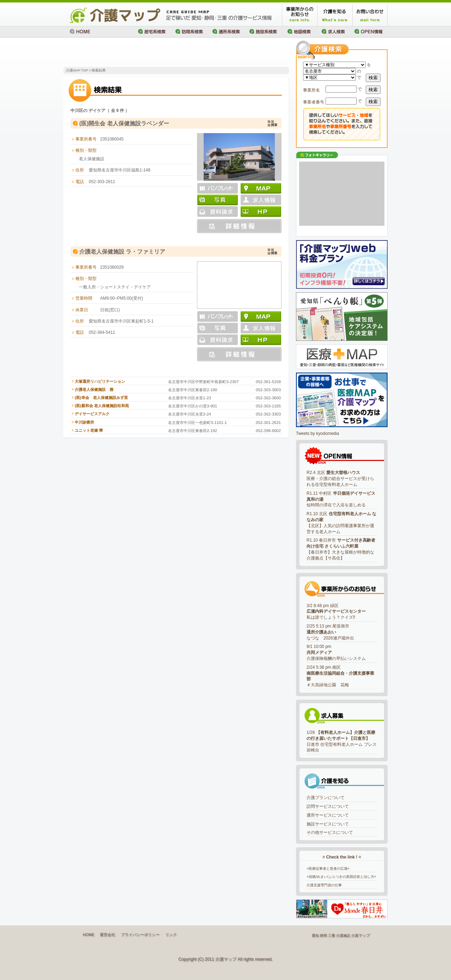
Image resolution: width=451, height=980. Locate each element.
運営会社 (107, 935)
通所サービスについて (328, 815)
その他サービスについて (330, 832)
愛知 (315, 935)
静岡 (323, 935)
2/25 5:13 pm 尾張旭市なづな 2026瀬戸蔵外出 (330, 632)
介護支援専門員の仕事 (324, 885)
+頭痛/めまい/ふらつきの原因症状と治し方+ (341, 877)
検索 (373, 78)
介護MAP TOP (77, 70)
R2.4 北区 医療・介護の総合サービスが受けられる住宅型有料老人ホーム (340, 479)
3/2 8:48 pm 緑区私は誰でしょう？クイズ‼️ (336, 612)
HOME (88, 935)
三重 (332, 935)
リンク (171, 935)
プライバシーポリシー (140, 935)
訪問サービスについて (328, 806)
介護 (355, 935)
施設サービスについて (328, 824)
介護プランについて (326, 798)
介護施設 (343, 935)
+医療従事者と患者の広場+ (328, 869)
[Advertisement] (146, 53)
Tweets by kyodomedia (317, 433)
